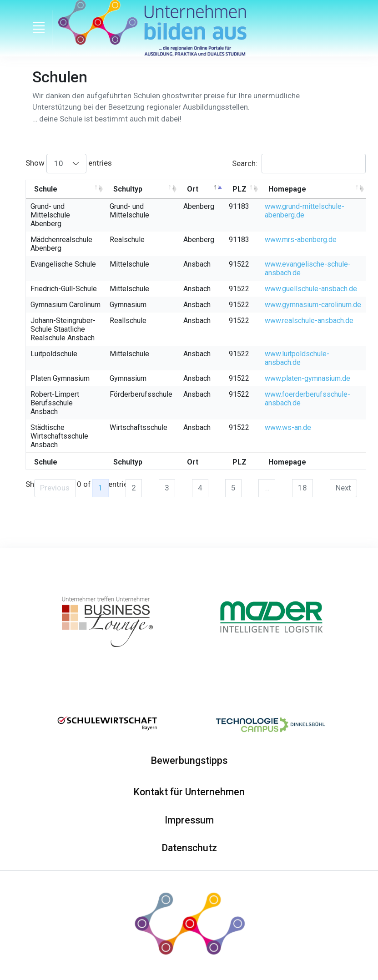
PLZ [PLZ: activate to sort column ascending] (239, 189)
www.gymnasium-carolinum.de (313, 305)
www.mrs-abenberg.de (301, 240)
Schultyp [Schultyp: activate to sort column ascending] (128, 189)
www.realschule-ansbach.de (309, 321)
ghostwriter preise (193, 96)
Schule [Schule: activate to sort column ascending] (46, 189)
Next (343, 488)
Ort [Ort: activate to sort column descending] (193, 189)
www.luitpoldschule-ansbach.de (297, 358)
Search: (299, 163)
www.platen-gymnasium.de (307, 378)
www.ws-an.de (288, 427)
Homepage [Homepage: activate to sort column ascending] (287, 189)
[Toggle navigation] (39, 28)
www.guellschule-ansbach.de (311, 289)
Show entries (69, 163)
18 (302, 488)
